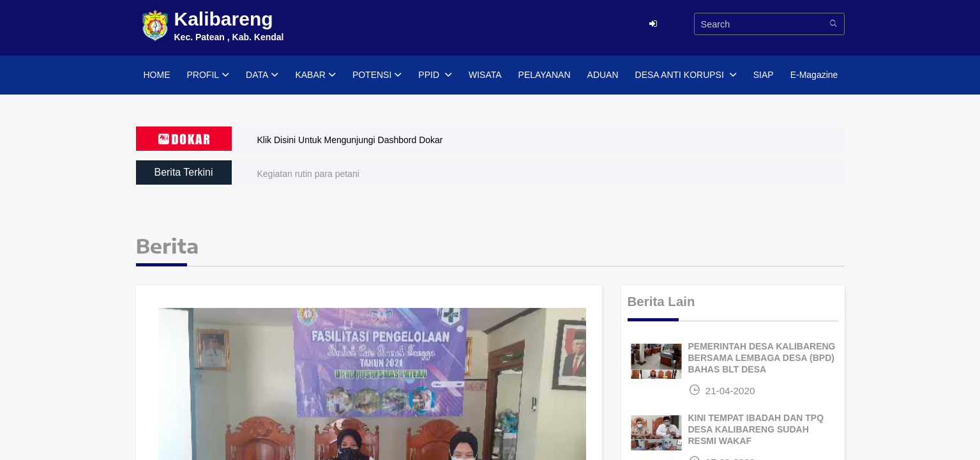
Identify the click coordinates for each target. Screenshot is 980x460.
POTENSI (377, 75)
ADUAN (603, 75)
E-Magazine (814, 75)
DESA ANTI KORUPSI (686, 75)
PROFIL (208, 75)
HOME (157, 75)
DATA (262, 75)
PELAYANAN (545, 75)
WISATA (485, 75)
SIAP (764, 75)
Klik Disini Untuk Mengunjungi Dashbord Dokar (350, 140)
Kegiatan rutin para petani (308, 174)
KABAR (315, 75)
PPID (435, 75)
